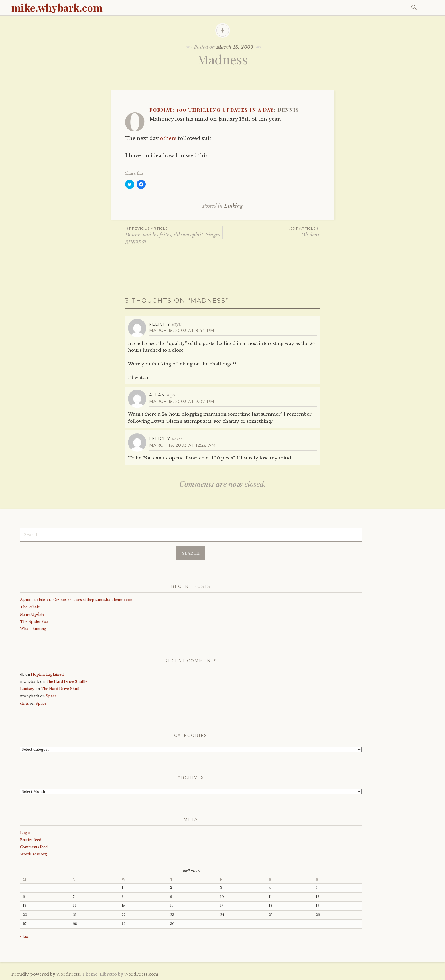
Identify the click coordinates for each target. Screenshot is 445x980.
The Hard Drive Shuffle (66, 681)
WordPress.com (141, 974)
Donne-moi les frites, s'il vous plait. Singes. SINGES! (174, 236)
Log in (26, 832)
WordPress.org (34, 854)
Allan (157, 395)
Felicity (160, 324)
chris (24, 703)
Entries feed (31, 839)
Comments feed (34, 846)
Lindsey (27, 688)
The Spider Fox (34, 621)
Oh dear (271, 232)
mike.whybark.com (57, 7)
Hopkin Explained (47, 674)
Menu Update (32, 614)
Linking (233, 206)
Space (51, 695)
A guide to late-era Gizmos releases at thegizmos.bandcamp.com (77, 599)
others (168, 138)
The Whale (30, 606)
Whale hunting (33, 628)
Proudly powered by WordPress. (46, 974)
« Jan (24, 936)
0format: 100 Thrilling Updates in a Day (212, 110)
